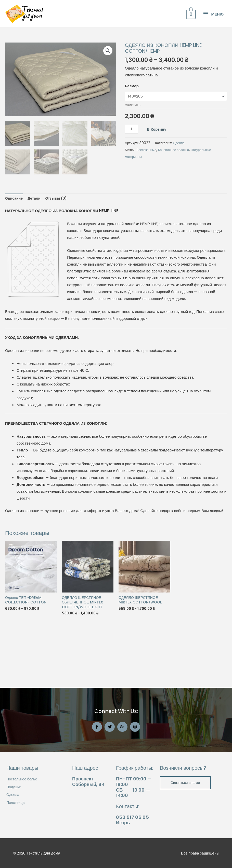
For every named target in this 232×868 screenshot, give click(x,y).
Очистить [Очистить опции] (133, 149)
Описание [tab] (14, 242)
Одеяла (179, 188)
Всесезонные (147, 195)
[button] (108, 95)
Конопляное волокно (176, 195)
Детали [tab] (35, 242)
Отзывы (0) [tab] (59, 242)
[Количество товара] (132, 174)
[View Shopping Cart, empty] (190, 36)
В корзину (157, 174)
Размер (132, 130)
